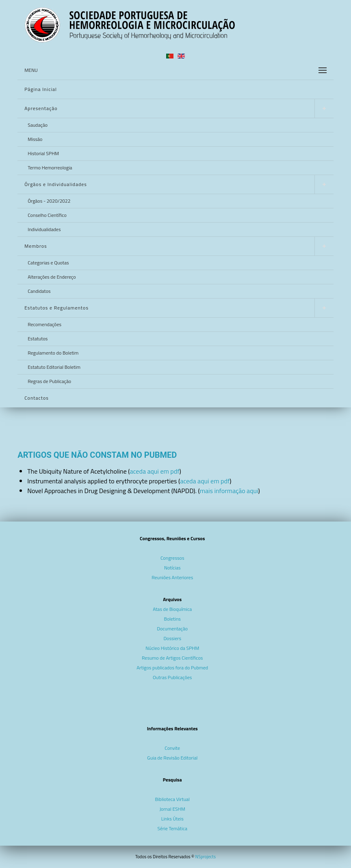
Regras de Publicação (49, 381)
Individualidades (44, 229)
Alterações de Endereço (52, 277)
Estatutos (38, 339)
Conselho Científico (47, 215)
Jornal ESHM (172, 809)
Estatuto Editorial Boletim (54, 367)
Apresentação (41, 108)
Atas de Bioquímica (172, 609)
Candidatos (39, 291)
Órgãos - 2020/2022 (49, 201)
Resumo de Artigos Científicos (172, 658)
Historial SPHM (43, 153)
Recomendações (44, 324)
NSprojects (206, 857)
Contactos (37, 398)
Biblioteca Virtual (172, 799)
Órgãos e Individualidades (56, 184)
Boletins (172, 619)
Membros (36, 246)
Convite (172, 748)
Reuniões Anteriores (172, 577)
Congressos (172, 558)
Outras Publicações (172, 677)
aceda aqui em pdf (154, 471)
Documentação (172, 629)
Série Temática (172, 828)
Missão (35, 139)
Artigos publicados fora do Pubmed (172, 668)
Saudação (38, 125)
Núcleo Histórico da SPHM (172, 648)
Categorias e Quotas (48, 263)
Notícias (172, 568)
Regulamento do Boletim (53, 353)
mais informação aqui (229, 491)
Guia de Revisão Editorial (172, 758)
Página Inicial (41, 89)
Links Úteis (172, 819)
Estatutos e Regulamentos (56, 308)
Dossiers (172, 638)
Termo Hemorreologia (50, 168)
